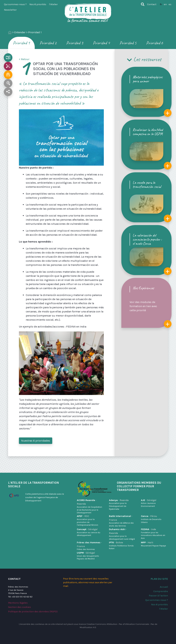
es (170, 4)
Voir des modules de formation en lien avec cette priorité (151, 307)
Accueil (164, 587)
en (165, 4)
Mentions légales (18, 603)
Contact (152, 4)
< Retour (24, 59)
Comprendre (161, 591)
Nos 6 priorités (38, 4)
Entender (20, 32)
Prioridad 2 (48, 43)
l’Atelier (53, 4)
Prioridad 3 (75, 43)
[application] (61, 137)
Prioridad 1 (21, 43)
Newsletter (10, 10)
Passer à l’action (158, 596)
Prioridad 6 (155, 43)
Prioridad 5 (128, 43)
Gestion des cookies (20, 607)
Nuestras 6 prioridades (36, 441)
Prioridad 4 (101, 43)
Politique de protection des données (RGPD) (33, 612)
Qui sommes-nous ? (15, 4)
